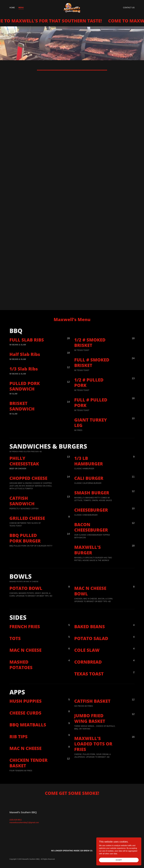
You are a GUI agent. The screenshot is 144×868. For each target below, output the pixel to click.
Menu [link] (21, 8)
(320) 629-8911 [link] (16, 820)
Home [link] (12, 8)
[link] (72, 7)
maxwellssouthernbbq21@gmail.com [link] (24, 823)
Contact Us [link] (129, 8)
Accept (119, 860)
